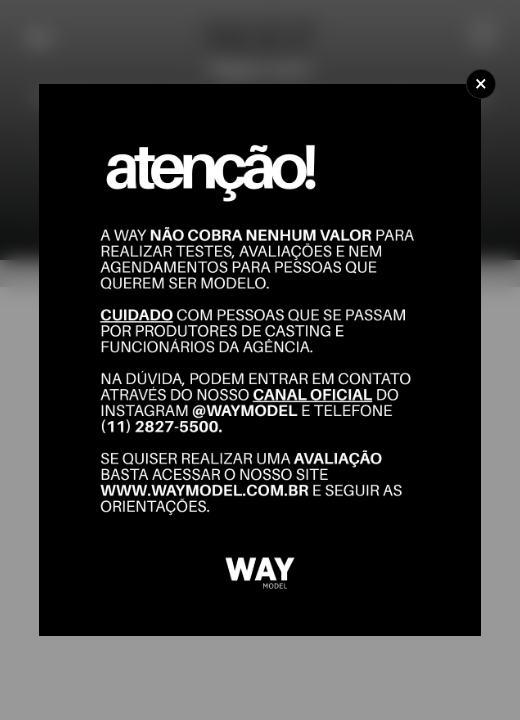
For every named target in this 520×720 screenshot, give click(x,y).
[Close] (481, 84)
